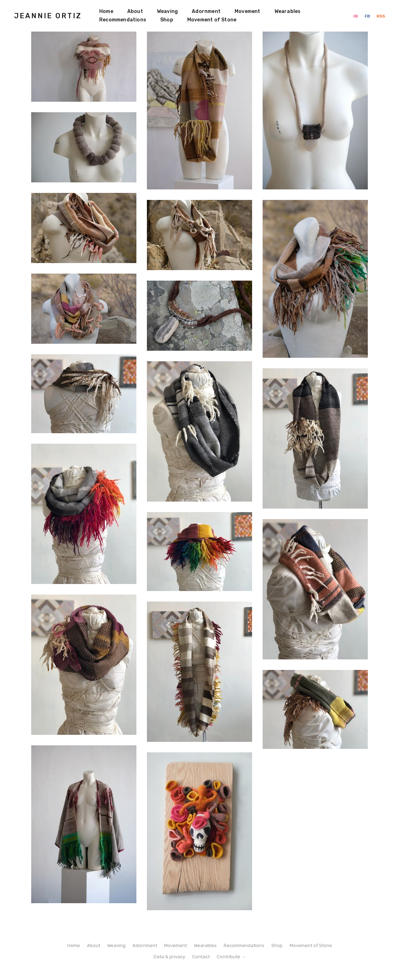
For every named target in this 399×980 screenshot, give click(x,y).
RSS (381, 16)
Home (106, 11)
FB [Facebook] (368, 16)
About (135, 11)
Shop (167, 20)
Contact (201, 957)
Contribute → (231, 957)
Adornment (206, 11)
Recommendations (123, 20)
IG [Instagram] (356, 16)
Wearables (288, 11)
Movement (248, 11)
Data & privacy (169, 957)
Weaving (167, 11)
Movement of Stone (212, 20)
